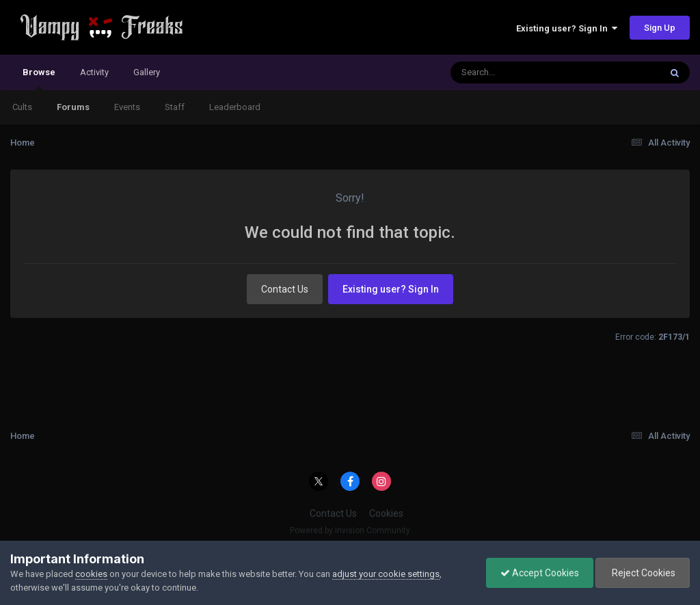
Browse (39, 79)
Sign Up (660, 28)
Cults (22, 107)
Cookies (386, 513)
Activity (94, 72)
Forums (73, 107)
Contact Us (285, 289)
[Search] (520, 72)
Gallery (147, 72)
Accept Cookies (540, 573)
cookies (91, 574)
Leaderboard (235, 107)
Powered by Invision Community (350, 530)
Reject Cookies (643, 573)
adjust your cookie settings (386, 574)
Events (127, 107)
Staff (175, 107)
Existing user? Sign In (567, 28)
